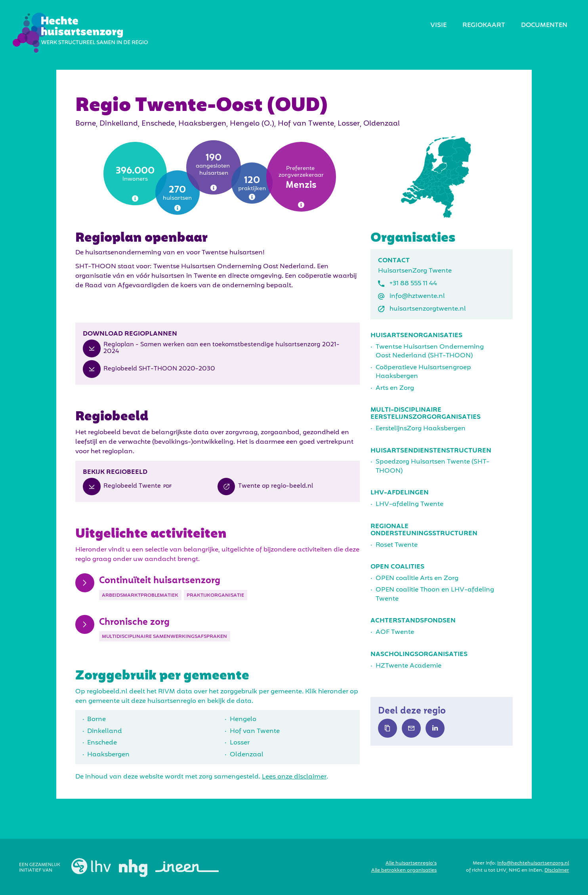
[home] (80, 33)
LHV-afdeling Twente (409, 504)
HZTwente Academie (409, 666)
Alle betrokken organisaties (404, 870)
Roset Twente (397, 545)
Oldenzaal (247, 755)
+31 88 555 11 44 (413, 284)
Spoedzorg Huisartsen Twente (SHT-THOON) (432, 466)
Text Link (388, 728)
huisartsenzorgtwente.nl (428, 309)
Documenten (544, 25)
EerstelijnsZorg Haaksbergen (421, 429)
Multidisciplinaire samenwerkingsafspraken (164, 637)
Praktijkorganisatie (215, 595)
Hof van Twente (255, 731)
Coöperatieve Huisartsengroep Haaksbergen (423, 372)
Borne (96, 719)
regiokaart (484, 25)
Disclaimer (557, 870)
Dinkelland (105, 731)
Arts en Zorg (395, 388)
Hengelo (243, 719)
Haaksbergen (108, 755)
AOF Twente (395, 632)
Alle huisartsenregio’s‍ (411, 863)
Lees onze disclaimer (294, 777)
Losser (240, 743)
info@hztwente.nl (417, 296)
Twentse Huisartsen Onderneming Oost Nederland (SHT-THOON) (430, 351)
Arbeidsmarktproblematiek (140, 595)
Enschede (102, 743)
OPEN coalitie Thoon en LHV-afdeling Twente (435, 594)
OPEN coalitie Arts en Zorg (417, 578)
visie (438, 25)
